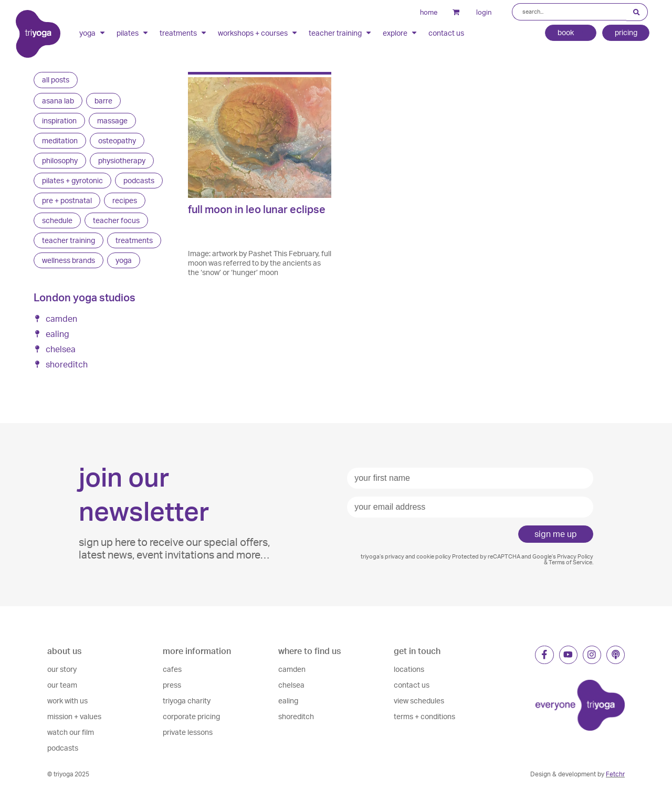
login (479, 12)
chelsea (291, 685)
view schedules (419, 701)
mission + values (74, 716)
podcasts (63, 748)
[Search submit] (637, 12)
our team (62, 685)
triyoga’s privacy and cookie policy (406, 556)
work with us (67, 701)
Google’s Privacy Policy (563, 556)
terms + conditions (424, 716)
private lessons (188, 732)
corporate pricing (191, 716)
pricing (626, 33)
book (570, 33)
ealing (288, 701)
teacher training (340, 33)
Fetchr (615, 774)
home (423, 12)
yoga (93, 33)
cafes (172, 669)
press (172, 685)
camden (292, 669)
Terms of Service (570, 562)
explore (400, 33)
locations (409, 669)
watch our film (71, 732)
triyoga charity (187, 701)
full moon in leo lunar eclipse (257, 209)
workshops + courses (258, 33)
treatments (183, 33)
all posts (56, 80)
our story (62, 669)
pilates (133, 33)
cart (448, 12)
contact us (446, 33)
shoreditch (296, 716)
